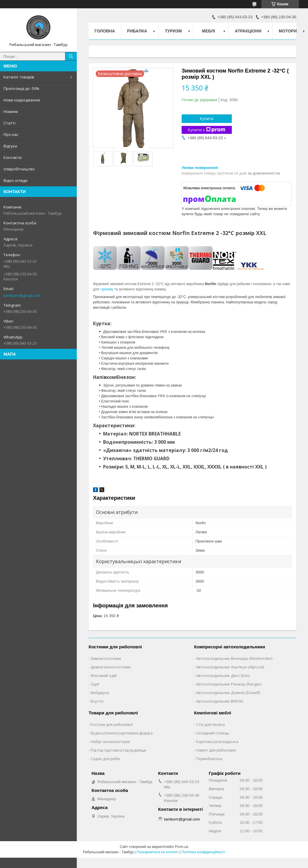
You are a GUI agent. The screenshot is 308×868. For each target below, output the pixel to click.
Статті (9, 123)
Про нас (11, 134)
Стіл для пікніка (210, 724)
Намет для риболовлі (216, 750)
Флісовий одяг (104, 675)
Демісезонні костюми (111, 667)
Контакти (13, 157)
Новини (11, 111)
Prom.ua (181, 847)
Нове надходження (22, 100)
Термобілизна (209, 759)
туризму (107, 289)
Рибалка (137, 31)
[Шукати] (71, 56)
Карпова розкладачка (217, 742)
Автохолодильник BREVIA (220, 701)
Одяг (95, 684)
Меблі (208, 31)
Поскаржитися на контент (157, 852)
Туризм (173, 31)
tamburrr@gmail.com (22, 295)
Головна (105, 31)
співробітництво (19, 169)
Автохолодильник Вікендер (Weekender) (234, 658)
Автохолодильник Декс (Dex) (223, 675)
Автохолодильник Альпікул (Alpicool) (230, 667)
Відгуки (10, 146)
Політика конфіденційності (203, 852)
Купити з (207, 130)
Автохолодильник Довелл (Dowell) (228, 693)
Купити (207, 119)
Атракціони (248, 31)
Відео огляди (16, 180)
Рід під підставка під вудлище (119, 750)
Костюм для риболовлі (112, 724)
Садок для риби (105, 759)
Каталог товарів (19, 77)
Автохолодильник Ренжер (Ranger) (229, 684)
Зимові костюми (106, 658)
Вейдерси (100, 693)
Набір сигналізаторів (110, 742)
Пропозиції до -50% (21, 88)
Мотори (288, 31)
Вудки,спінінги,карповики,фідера (122, 733)
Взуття (97, 701)
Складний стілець (213, 733)
